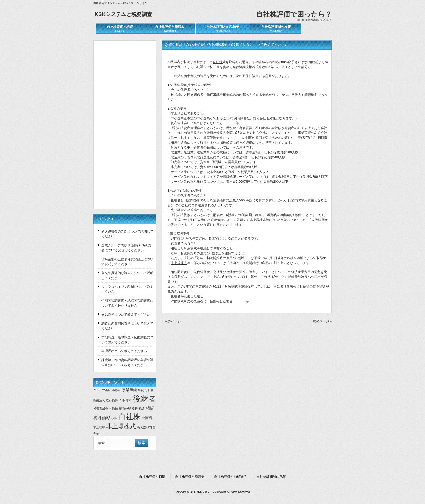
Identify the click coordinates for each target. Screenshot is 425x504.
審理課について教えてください (124, 351)
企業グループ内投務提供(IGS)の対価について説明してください (126, 248)
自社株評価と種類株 (190, 477)
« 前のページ (171, 321)
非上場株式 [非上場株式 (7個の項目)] (121, 426)
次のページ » (322, 321)
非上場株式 (221, 143)
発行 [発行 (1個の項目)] (135, 409)
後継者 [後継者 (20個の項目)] (144, 399)
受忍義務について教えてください (126, 314)
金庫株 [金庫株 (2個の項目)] (147, 418)
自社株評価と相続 (152, 477)
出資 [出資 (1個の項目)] (141, 390)
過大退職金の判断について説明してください (127, 234)
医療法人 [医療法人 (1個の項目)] (99, 400)
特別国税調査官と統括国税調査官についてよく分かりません (127, 303)
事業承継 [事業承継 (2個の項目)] (130, 390)
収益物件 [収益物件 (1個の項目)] (112, 400)
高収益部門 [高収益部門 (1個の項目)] (144, 427)
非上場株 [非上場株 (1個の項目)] (99, 427)
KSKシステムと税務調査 (123, 14)
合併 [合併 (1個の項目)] (122, 400)
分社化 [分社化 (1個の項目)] (149, 390)
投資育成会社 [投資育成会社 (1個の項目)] (102, 409)
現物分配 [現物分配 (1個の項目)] (125, 409)
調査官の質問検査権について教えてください (127, 326)
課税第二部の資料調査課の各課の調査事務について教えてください (127, 362)
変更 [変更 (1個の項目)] (129, 400)
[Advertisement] (126, 125)
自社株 (218, 62)
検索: (102, 443)
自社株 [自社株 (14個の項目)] (129, 417)
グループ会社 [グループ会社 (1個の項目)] (102, 390)
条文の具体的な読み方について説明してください (127, 275)
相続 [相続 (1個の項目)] (141, 409)
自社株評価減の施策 (271, 477)
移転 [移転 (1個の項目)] (114, 418)
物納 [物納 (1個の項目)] (115, 409)
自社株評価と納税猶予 (230, 477)
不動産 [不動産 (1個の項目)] (116, 390)
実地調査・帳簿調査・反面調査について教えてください (127, 340)
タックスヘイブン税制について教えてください (127, 289)
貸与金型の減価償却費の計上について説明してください (127, 262)
